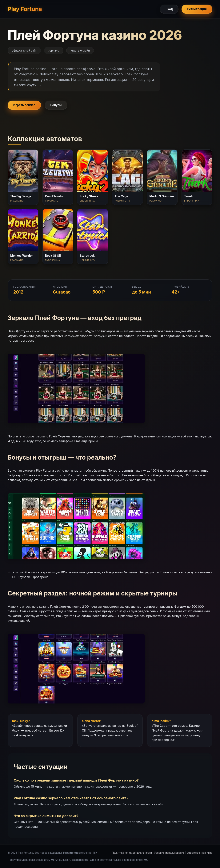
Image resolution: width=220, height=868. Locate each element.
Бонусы (56, 105)
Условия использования (169, 853)
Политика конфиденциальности (132, 853)
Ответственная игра (200, 853)
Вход (169, 9)
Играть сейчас (24, 105)
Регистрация (197, 9)
